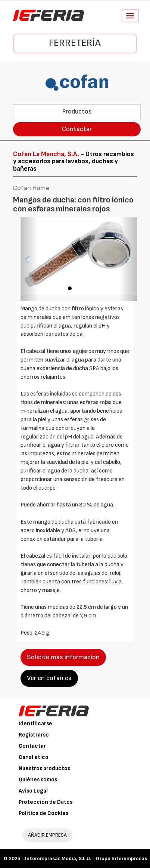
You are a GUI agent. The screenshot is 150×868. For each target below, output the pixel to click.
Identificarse (35, 724)
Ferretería (75, 43)
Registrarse (34, 735)
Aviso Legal (33, 791)
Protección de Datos (46, 802)
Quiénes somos (38, 780)
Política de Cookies (43, 813)
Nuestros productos (44, 768)
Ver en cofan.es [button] (49, 678)
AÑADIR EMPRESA (47, 835)
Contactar (77, 129)
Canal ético (34, 757)
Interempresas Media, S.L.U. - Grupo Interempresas (86, 858)
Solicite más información (63, 657)
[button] (29, 259)
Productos (77, 111)
